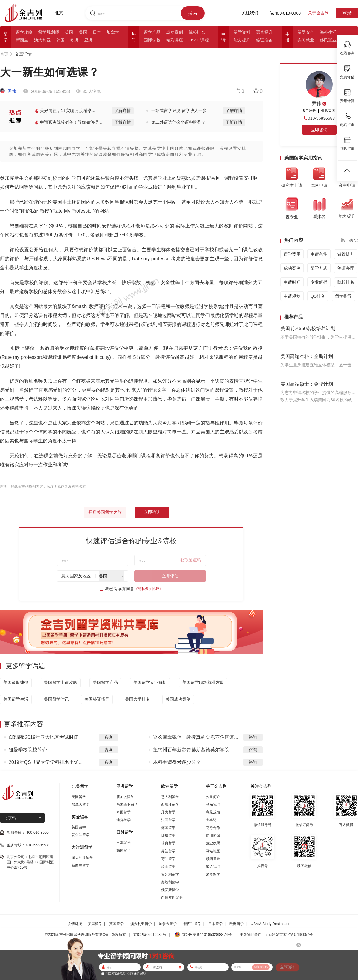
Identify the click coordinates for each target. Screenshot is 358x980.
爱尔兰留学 (81, 835)
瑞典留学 (168, 843)
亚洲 (89, 40)
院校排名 (197, 32)
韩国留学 (124, 850)
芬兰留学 (168, 851)
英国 (69, 32)
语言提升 (264, 32)
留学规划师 (49, 32)
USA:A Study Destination (271, 924)
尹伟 (8, 91)
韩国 (61, 40)
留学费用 (292, 254)
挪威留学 (168, 836)
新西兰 (22, 40)
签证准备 (264, 40)
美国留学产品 (105, 682)
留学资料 (242, 32)
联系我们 (213, 804)
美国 (83, 32)
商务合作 (213, 828)
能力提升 (242, 40)
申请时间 (292, 282)
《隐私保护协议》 (149, 589)
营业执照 (213, 843)
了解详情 (123, 110)
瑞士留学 (168, 867)
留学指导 (343, 296)
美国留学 (79, 797)
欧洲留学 (237, 924)
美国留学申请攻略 (61, 682)
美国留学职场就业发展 (203, 682)
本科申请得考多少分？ (177, 762)
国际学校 (152, 40)
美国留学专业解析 (150, 682)
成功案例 (175, 32)
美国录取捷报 (16, 682)
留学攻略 (24, 32)
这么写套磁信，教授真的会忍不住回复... (196, 737)
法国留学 (168, 820)
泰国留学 (124, 812)
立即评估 (170, 576)
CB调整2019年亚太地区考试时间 (44, 737)
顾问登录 (213, 859)
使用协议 (213, 836)
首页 (4, 54)
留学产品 (152, 32)
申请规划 (292, 296)
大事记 (211, 820)
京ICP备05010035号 (150, 935)
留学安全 (306, 32)
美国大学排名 (138, 699)
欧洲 (75, 40)
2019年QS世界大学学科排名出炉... (46, 762)
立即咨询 (152, 512)
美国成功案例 (178, 699)
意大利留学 (170, 797)
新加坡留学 (125, 797)
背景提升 (346, 254)
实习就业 (306, 40)
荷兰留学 (168, 859)
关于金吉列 (318, 13)
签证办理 (346, 268)
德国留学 (168, 828)
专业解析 (319, 282)
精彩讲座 (175, 40)
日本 (97, 32)
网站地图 (213, 851)
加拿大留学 (81, 804)
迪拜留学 (124, 820)
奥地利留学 (170, 882)
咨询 (109, 737)
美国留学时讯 (56, 699)
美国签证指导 (97, 699)
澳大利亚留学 (82, 858)
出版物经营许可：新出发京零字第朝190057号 (276, 935)
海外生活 (328, 32)
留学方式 (319, 268)
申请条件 (319, 254)
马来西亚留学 (127, 804)
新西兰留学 (81, 865)
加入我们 (213, 867)
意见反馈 (213, 812)
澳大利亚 (42, 40)
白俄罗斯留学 (172, 898)
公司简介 (213, 797)
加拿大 (113, 32)
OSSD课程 (199, 40)
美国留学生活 (16, 699)
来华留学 (213, 874)
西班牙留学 (170, 804)
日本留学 (124, 843)
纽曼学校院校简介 (28, 750)
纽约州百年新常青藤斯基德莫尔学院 (191, 750)
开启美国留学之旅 (105, 512)
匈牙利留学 (170, 874)
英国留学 (79, 827)
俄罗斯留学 (170, 890)
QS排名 (318, 296)
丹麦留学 (168, 812)
